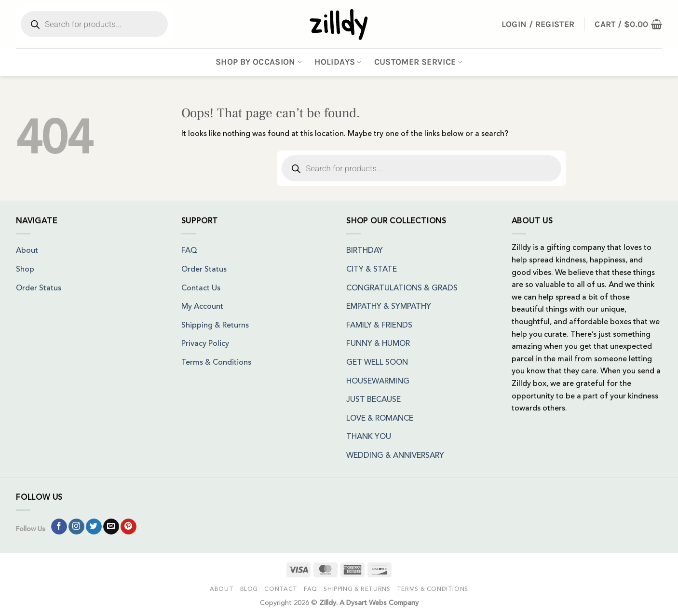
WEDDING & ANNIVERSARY (395, 456)
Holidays (338, 62)
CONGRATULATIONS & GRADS (402, 288)
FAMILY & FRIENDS (379, 326)
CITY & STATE (372, 270)
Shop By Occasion (259, 62)
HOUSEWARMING (378, 382)
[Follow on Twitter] (94, 527)
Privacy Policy (205, 344)
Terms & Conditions (216, 363)
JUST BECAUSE (373, 400)
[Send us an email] (111, 527)
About (27, 251)
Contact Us (201, 288)
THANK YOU (369, 437)
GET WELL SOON (377, 363)
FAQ (189, 251)
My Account (202, 307)
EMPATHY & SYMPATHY (389, 307)
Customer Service (418, 62)
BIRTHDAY (365, 251)
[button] (628, 24)
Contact (281, 589)
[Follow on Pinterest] (129, 527)
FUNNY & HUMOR (378, 344)
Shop (25, 270)
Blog (249, 589)
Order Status (39, 288)
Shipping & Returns (215, 326)
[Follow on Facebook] (59, 527)
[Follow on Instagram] (76, 527)
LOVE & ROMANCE (380, 419)
